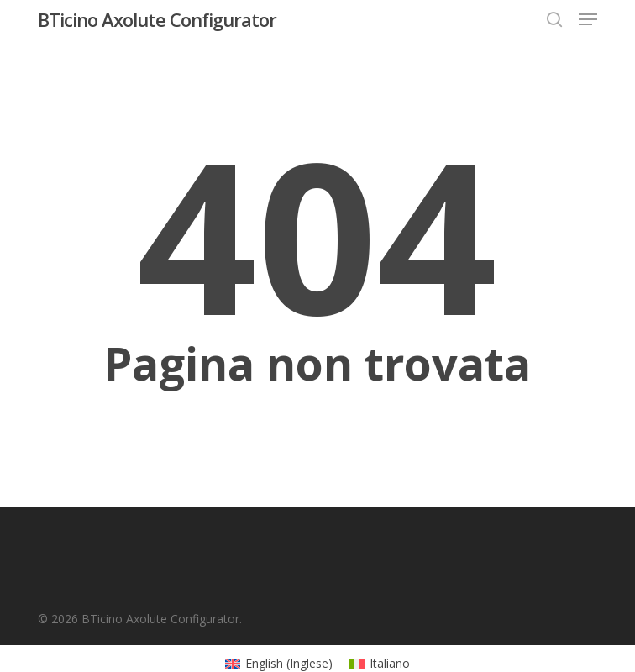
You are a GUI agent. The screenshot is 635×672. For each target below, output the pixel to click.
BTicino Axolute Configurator (157, 19)
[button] (588, 19)
